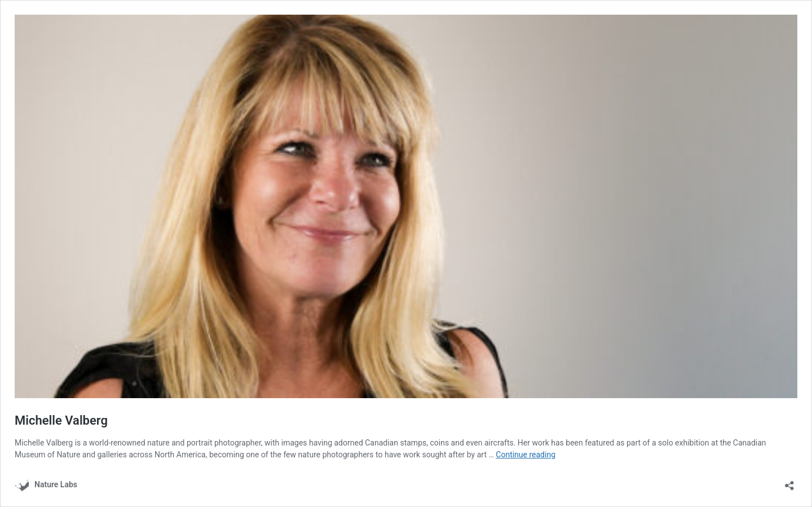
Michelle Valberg (61, 420)
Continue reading (526, 455)
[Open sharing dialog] (789, 482)
